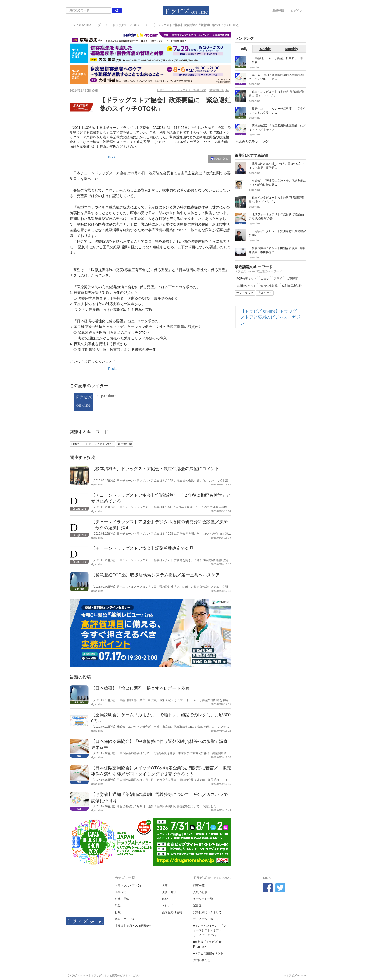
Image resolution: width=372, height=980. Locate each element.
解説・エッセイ (125, 919)
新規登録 (278, 11)
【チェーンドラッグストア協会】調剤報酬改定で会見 (142, 548)
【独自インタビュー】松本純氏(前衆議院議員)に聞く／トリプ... (276, 94)
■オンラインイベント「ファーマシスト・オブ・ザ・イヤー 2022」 (210, 930)
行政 (118, 912)
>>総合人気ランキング (251, 142)
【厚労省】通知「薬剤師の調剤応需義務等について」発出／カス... (277, 77)
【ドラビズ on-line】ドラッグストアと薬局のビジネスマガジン (270, 317)
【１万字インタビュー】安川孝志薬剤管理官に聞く (277, 233)
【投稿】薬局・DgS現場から (133, 926)
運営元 (197, 906)
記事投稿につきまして (207, 912)
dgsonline (106, 396)
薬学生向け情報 (172, 912)
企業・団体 (122, 899)
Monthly (292, 49)
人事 (165, 886)
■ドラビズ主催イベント (208, 953)
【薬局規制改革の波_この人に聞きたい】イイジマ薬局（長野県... (277, 166)
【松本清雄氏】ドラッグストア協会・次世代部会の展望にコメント (155, 469)
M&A (165, 899)
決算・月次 (169, 892)
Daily (244, 49)
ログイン (297, 11)
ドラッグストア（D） (126, 25)
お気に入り (220, 159)
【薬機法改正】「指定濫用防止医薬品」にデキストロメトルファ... (277, 127)
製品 (118, 906)
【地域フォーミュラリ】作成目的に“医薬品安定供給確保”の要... (276, 216)
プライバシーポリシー (207, 919)
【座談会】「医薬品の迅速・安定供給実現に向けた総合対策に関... (277, 183)
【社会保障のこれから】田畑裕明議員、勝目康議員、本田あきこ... (277, 250)
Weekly (265, 49)
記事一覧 (199, 886)
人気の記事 (200, 892)
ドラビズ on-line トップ (85, 25)
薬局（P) (121, 892)
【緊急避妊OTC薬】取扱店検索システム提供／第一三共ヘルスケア (155, 575)
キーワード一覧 (203, 899)
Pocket (113, 157)
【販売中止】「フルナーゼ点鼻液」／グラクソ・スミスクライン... (277, 111)
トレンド (168, 906)
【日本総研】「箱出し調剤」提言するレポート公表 (140, 688)
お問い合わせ (202, 960)
